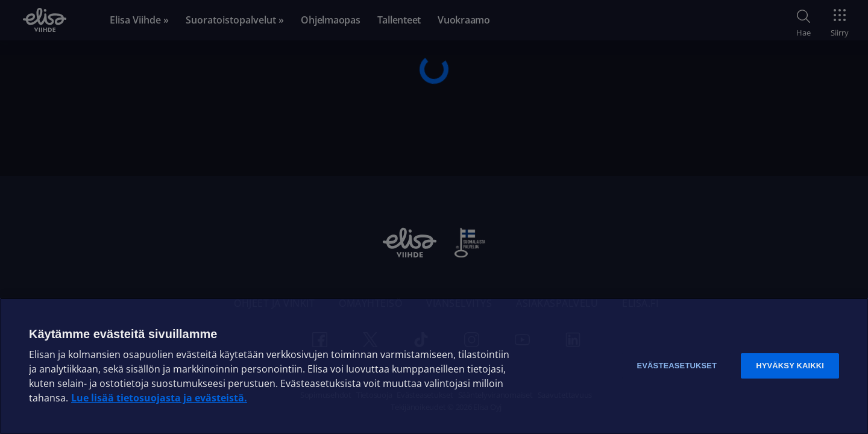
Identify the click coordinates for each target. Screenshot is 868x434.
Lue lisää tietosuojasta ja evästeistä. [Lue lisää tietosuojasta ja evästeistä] (159, 398)
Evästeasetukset (677, 366)
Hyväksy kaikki (790, 366)
